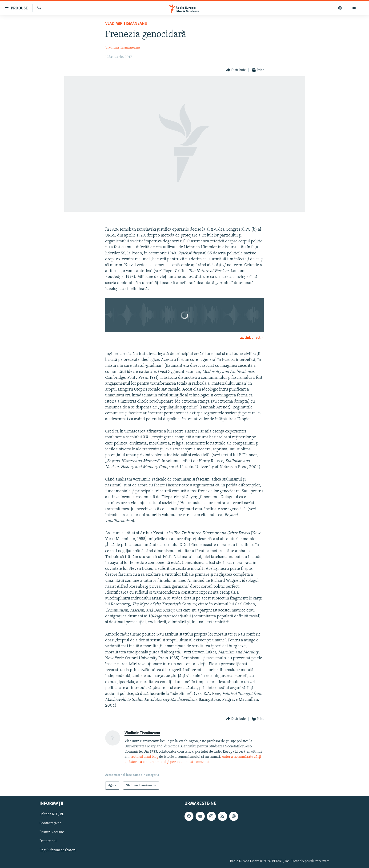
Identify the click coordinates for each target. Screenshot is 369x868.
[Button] (236, 70)
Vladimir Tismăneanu (126, 24)
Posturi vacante (52, 832)
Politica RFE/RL (52, 815)
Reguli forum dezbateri (58, 850)
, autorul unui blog (144, 757)
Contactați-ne (50, 823)
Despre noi (48, 841)
